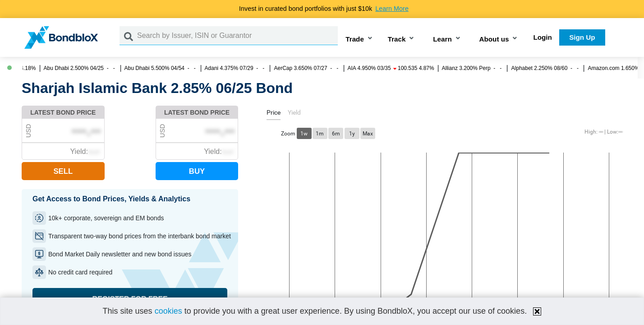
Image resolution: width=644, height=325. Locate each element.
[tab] (274, 114)
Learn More (392, 9)
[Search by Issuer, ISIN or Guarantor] (237, 36)
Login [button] (543, 37)
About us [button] (494, 39)
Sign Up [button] (582, 37)
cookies (168, 311)
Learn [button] (442, 39)
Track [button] (397, 39)
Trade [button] (355, 39)
